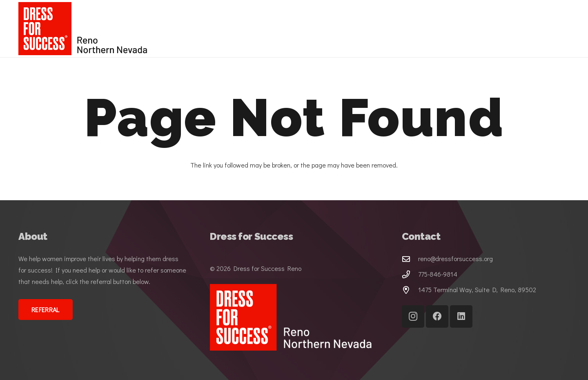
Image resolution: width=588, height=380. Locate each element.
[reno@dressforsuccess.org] (410, 259)
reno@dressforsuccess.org (455, 258)
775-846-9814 (438, 274)
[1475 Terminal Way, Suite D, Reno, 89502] (410, 290)
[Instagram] (413, 316)
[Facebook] (437, 316)
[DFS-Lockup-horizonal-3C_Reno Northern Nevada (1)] (85, 29)
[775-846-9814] (410, 274)
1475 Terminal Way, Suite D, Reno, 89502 (477, 289)
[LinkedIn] (461, 316)
